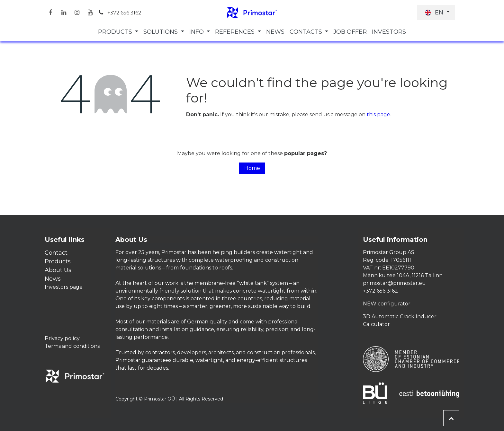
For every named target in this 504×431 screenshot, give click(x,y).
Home (252, 168)
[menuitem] (118, 32)
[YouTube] (90, 13)
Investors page (64, 287)
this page (378, 114)
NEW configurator (387, 304)
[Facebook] (50, 13)
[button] (451, 418)
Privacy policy (62, 338)
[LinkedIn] (64, 13)
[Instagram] (77, 13)
